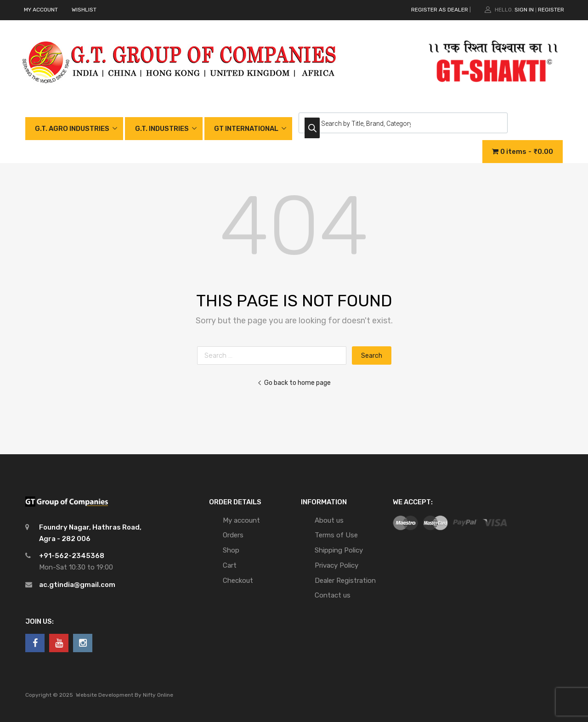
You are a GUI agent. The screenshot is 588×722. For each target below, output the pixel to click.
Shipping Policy (339, 550)
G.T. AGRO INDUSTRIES (72, 129)
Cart (230, 565)
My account (241, 520)
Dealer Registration (345, 581)
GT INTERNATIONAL (246, 129)
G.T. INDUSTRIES (162, 129)
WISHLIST (84, 10)
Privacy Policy (336, 565)
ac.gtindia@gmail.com (77, 585)
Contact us (333, 595)
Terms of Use (336, 535)
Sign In (524, 10)
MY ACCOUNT (41, 10)
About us (329, 520)
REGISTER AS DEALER (440, 10)
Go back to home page (294, 383)
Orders (233, 535)
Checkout (238, 581)
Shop (231, 550)
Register (551, 10)
